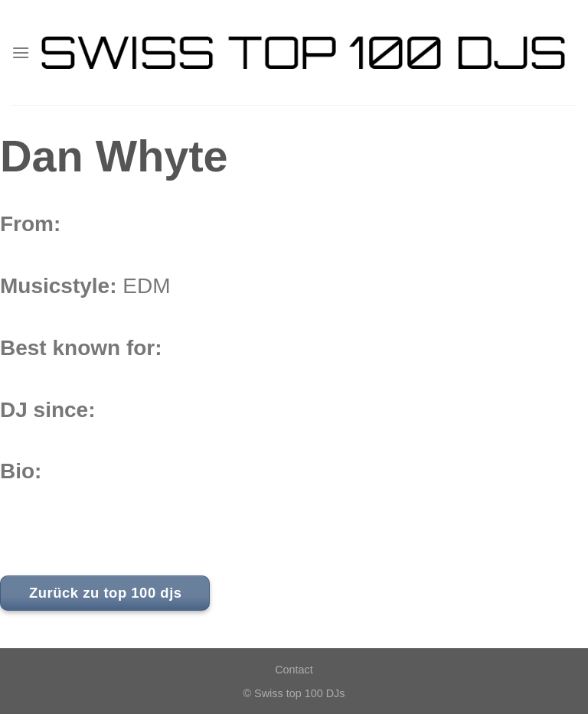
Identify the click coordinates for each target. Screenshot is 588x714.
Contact (294, 670)
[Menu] (21, 52)
